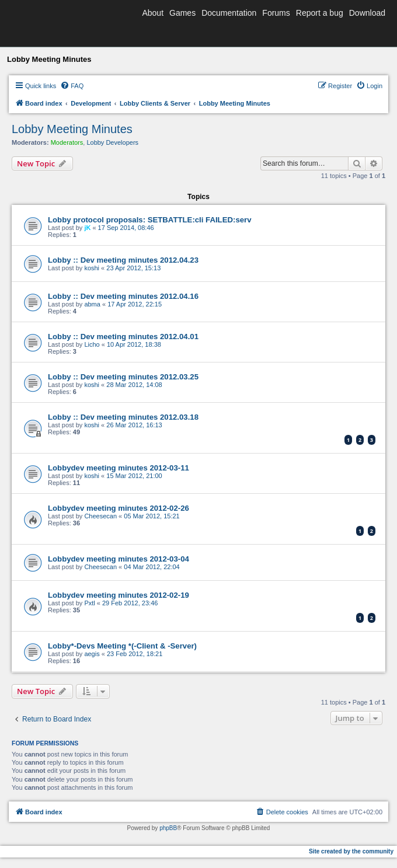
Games (182, 13)
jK (87, 228)
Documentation (229, 13)
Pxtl (89, 603)
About (153, 13)
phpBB (168, 828)
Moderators (67, 142)
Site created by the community (351, 851)
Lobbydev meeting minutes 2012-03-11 (119, 468)
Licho (92, 344)
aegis (92, 654)
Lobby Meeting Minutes (72, 129)
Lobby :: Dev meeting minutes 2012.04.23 (123, 260)
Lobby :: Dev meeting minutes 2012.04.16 (123, 296)
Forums (276, 13)
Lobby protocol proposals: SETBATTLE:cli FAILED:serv (150, 220)
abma (92, 304)
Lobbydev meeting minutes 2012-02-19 (119, 595)
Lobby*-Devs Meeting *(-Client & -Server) (122, 646)
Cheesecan (100, 516)
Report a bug (320, 13)
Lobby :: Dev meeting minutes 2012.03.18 (123, 417)
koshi (92, 268)
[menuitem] (72, 86)
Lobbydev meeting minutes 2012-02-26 (119, 508)
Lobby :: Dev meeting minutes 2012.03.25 (123, 377)
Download (367, 13)
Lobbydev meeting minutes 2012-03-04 (119, 559)
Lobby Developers (112, 142)
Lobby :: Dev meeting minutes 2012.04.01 (123, 337)
